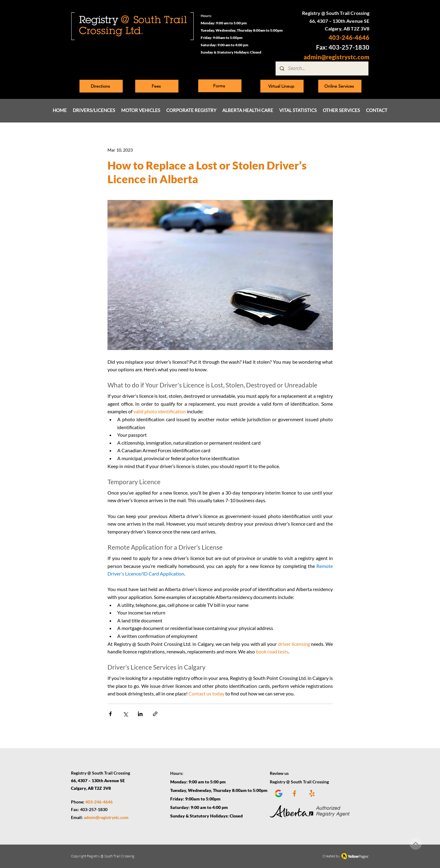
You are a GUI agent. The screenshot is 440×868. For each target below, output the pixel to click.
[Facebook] (295, 793)
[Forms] (220, 86)
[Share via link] (155, 714)
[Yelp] (312, 793)
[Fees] (157, 86)
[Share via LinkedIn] (140, 714)
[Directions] (101, 86)
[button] (94, 110)
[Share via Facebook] (110, 714)
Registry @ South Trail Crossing (111, 856)
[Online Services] (340, 86)
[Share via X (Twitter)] (125, 714)
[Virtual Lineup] (282, 86)
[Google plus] (277, 793)
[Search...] (322, 68)
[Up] (416, 844)
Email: (77, 817)
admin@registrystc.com (336, 57)
